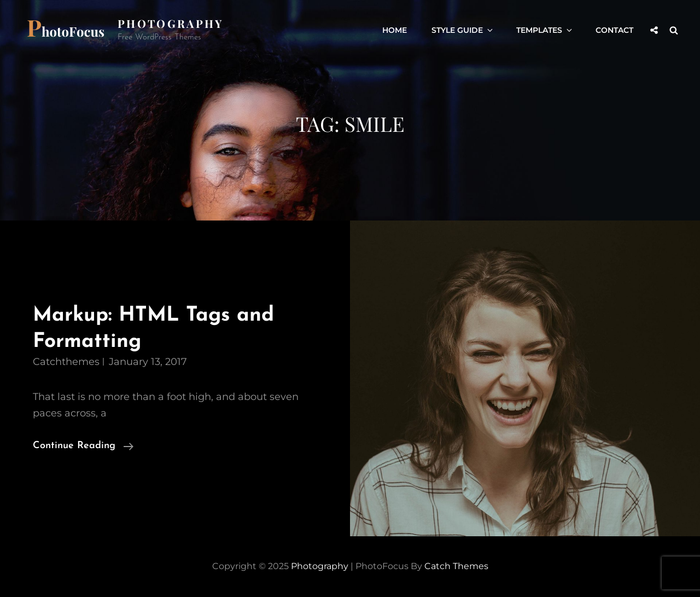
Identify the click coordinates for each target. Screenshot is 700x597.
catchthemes (66, 362)
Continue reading (83, 446)
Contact (614, 30)
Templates (545, 30)
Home (395, 30)
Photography (171, 23)
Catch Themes (456, 566)
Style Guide (463, 30)
